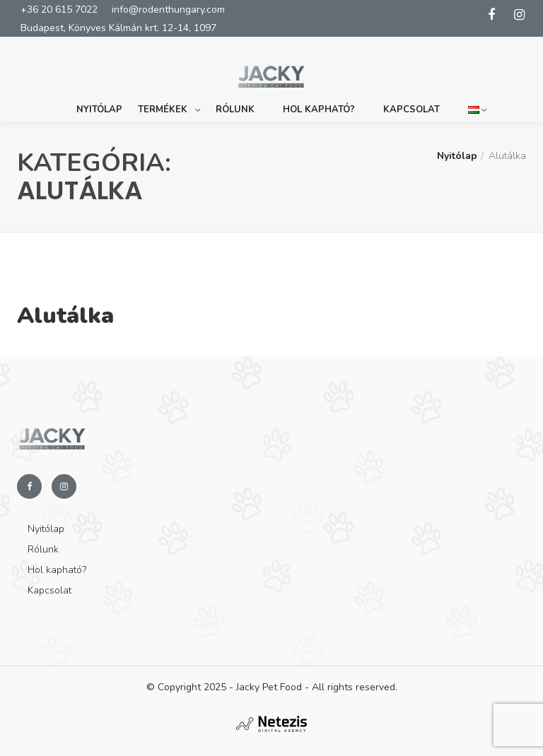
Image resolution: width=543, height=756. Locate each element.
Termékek (163, 103)
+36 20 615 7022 (59, 10)
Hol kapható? (319, 103)
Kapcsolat (411, 103)
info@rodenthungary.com (168, 10)
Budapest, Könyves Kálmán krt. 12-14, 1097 (118, 28)
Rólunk (235, 103)
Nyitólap (99, 103)
